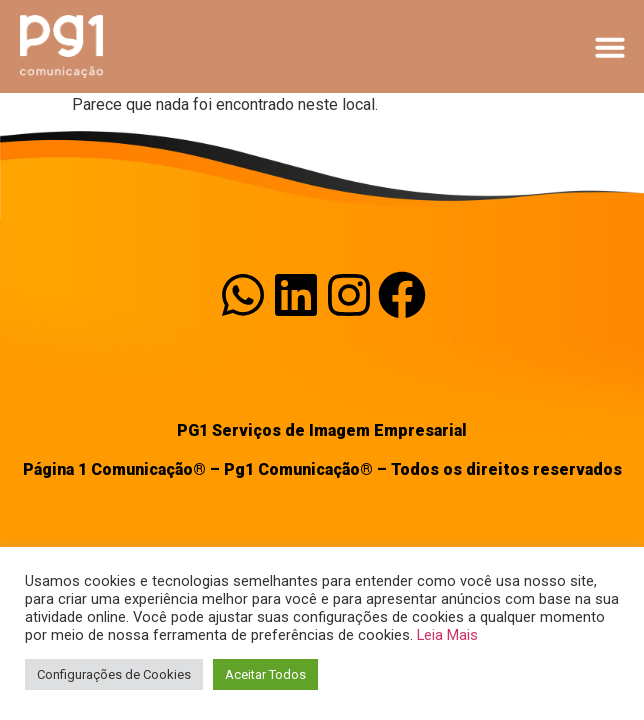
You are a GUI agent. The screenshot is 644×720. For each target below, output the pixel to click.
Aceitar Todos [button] (265, 674)
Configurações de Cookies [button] (114, 674)
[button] (610, 47)
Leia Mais (447, 635)
